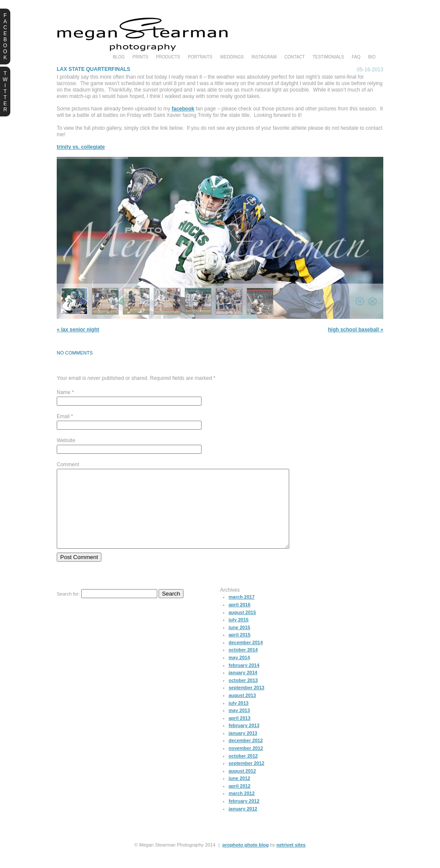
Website (66, 440)
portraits (200, 57)
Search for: (68, 609)
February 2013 (244, 741)
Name (64, 392)
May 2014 (239, 673)
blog (119, 57)
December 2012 (246, 756)
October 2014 (243, 665)
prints (140, 57)
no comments (75, 353)
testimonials (328, 57)
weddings (232, 57)
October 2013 (243, 696)
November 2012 (246, 764)
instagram (264, 57)
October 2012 (243, 771)
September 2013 (246, 703)
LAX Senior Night (78, 330)
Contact (295, 57)
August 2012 (242, 786)
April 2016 (240, 620)
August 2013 (242, 711)
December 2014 (246, 658)
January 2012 (243, 824)
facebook (183, 109)
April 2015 (240, 650)
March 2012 (242, 809)
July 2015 (238, 635)
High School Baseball (356, 330)
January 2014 (243, 688)
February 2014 (244, 681)
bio (372, 57)
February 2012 (244, 816)
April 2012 (240, 801)
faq (356, 57)
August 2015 (242, 628)
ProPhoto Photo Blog (245, 860)
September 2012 (246, 779)
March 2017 (242, 612)
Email (63, 416)
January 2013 (243, 749)
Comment (68, 465)
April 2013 (240, 734)
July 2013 (238, 718)
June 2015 (239, 643)
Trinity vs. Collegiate (81, 147)
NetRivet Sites (291, 860)
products (168, 57)
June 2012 (239, 794)
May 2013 (239, 726)
